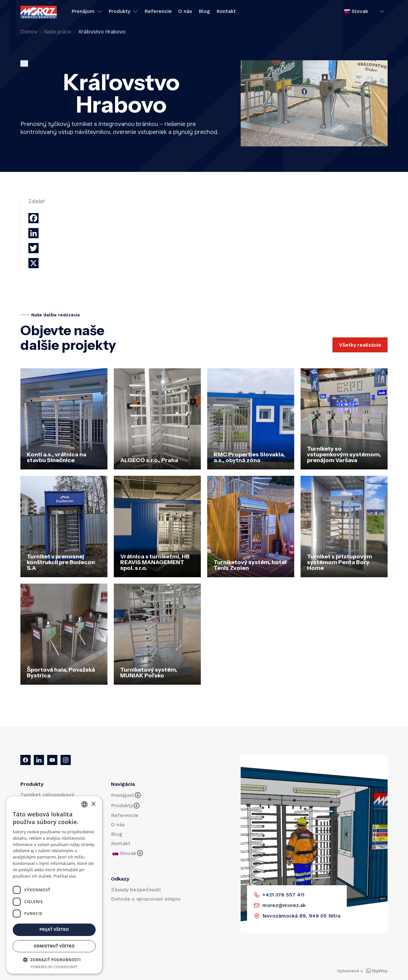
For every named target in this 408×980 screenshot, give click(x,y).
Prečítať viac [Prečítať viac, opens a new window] (65, 876)
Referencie (158, 12)
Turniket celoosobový (47, 795)
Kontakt (226, 12)
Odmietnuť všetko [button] (54, 946)
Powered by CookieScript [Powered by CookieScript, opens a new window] (54, 967)
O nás (185, 12)
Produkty (123, 12)
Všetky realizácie (360, 345)
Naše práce (57, 32)
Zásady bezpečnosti (136, 890)
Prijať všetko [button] (54, 929)
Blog (204, 12)
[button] (54, 960)
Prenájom (87, 12)
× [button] (93, 804)
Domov (29, 32)
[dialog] (54, 885)
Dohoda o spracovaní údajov (146, 899)
